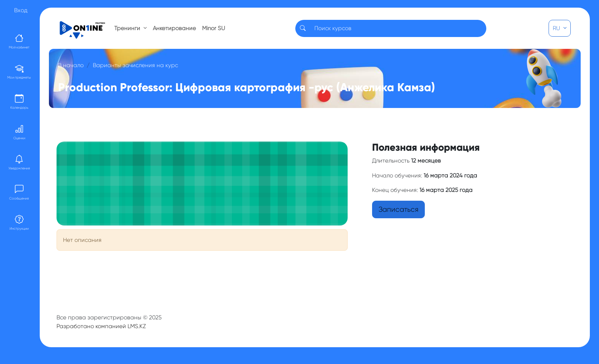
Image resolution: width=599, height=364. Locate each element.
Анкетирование (174, 28)
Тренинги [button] (128, 28)
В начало (71, 65)
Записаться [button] (398, 209)
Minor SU (214, 28)
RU (557, 28)
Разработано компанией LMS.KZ (101, 326)
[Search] (398, 28)
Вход (21, 10)
